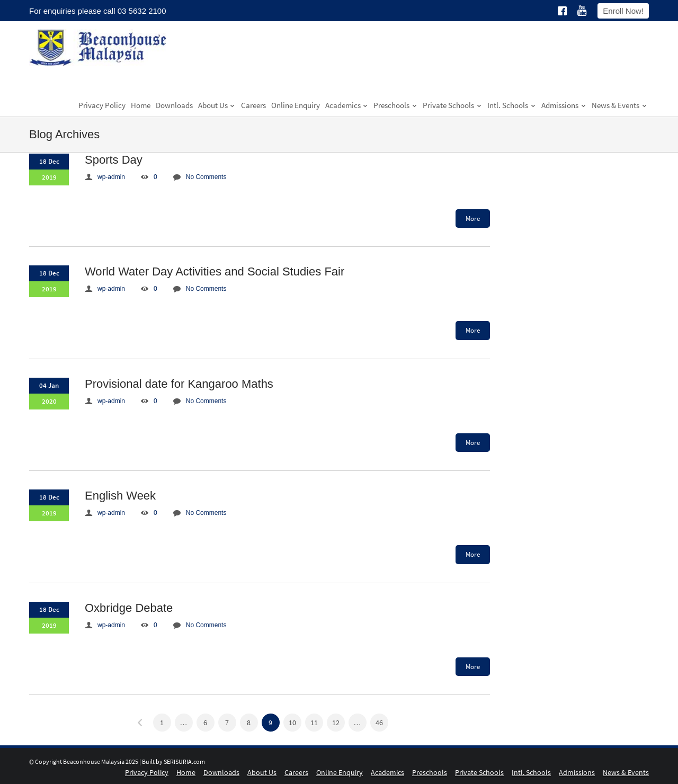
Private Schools (452, 105)
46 (379, 723)
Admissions (564, 105)
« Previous (140, 723)
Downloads (174, 105)
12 (336, 723)
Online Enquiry (296, 105)
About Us (217, 105)
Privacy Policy (102, 105)
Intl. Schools (512, 105)
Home (141, 105)
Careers (253, 105)
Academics (347, 105)
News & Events (619, 105)
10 (292, 723)
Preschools (395, 105)
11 (314, 723)
